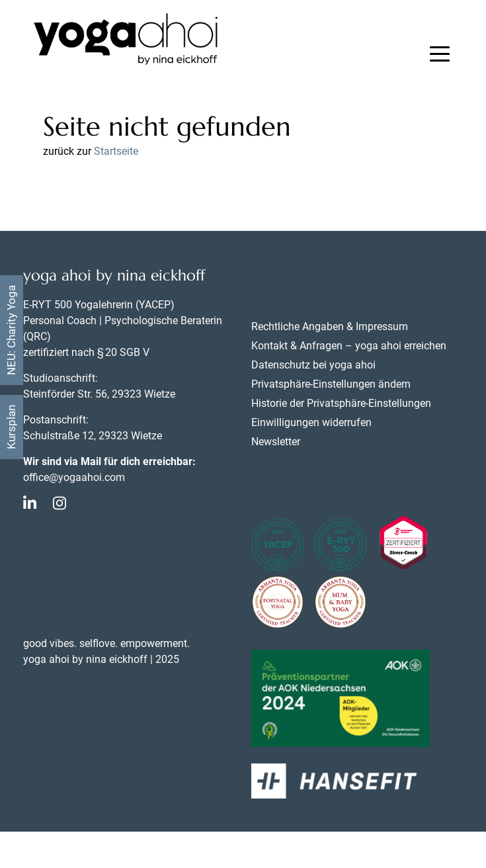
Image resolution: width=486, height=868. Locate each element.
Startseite (116, 151)
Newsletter (276, 442)
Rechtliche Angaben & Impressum (330, 326)
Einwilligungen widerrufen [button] (311, 422)
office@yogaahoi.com (74, 477)
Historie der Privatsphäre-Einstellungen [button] (341, 403)
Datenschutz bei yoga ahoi (313, 365)
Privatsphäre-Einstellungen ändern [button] (331, 384)
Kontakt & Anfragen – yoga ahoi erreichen (349, 346)
